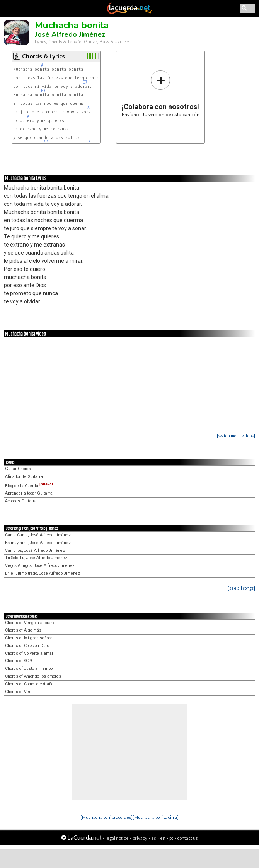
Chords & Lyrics (43, 56)
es (154, 838)
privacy (140, 838)
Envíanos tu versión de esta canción (161, 93)
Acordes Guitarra (21, 501)
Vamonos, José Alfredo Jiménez (35, 550)
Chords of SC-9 (19, 661)
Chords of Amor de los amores (33, 676)
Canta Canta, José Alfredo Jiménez (38, 535)
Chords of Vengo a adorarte (30, 623)
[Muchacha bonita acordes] (106, 817)
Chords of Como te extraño (29, 684)
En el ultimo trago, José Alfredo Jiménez (43, 573)
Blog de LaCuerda (29, 486)
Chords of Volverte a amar (29, 653)
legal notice (117, 838)
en (163, 838)
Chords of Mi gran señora (29, 638)
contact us (187, 838)
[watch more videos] (236, 436)
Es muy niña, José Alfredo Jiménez (38, 543)
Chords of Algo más (23, 630)
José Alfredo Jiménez (70, 34)
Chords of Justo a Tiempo (29, 669)
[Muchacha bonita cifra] (156, 817)
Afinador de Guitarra (24, 477)
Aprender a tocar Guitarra (29, 493)
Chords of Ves (18, 692)
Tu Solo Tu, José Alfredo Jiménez (36, 558)
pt (171, 838)
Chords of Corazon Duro (27, 646)
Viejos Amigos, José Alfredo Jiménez (40, 566)
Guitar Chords (18, 469)
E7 (85, 82)
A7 (46, 142)
